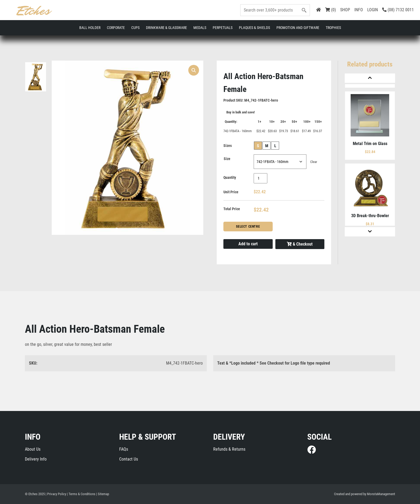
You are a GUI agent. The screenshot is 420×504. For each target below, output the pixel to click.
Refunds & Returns (229, 449)
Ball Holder (90, 28)
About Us (33, 449)
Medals (200, 28)
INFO (359, 10)
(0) (331, 10)
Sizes (228, 146)
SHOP (345, 10)
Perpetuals (223, 28)
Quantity (230, 177)
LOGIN (373, 10)
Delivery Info (36, 459)
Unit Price (231, 192)
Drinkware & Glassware (166, 28)
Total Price (232, 209)
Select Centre (248, 227)
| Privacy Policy (56, 494)
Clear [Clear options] (314, 162)
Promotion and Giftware (298, 28)
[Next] (370, 232)
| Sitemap (103, 494)
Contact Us (129, 459)
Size (227, 159)
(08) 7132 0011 (398, 10)
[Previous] (370, 78)
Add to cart (248, 244)
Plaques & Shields (254, 28)
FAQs (124, 449)
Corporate (116, 28)
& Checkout (300, 244)
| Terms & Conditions (81, 494)
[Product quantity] (260, 178)
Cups (135, 28)
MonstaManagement (381, 494)
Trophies (333, 28)
